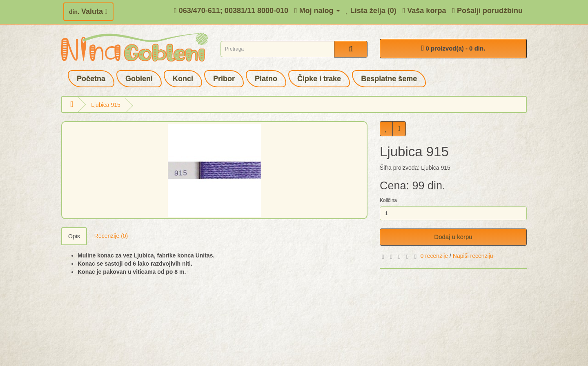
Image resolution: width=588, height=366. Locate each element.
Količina (388, 200)
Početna (91, 79)
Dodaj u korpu (453, 237)
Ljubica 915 (106, 105)
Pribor (224, 79)
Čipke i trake (319, 79)
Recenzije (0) (111, 236)
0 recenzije (434, 256)
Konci (183, 79)
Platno (266, 79)
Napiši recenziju (473, 256)
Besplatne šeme (389, 79)
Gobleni (139, 79)
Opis (74, 236)
